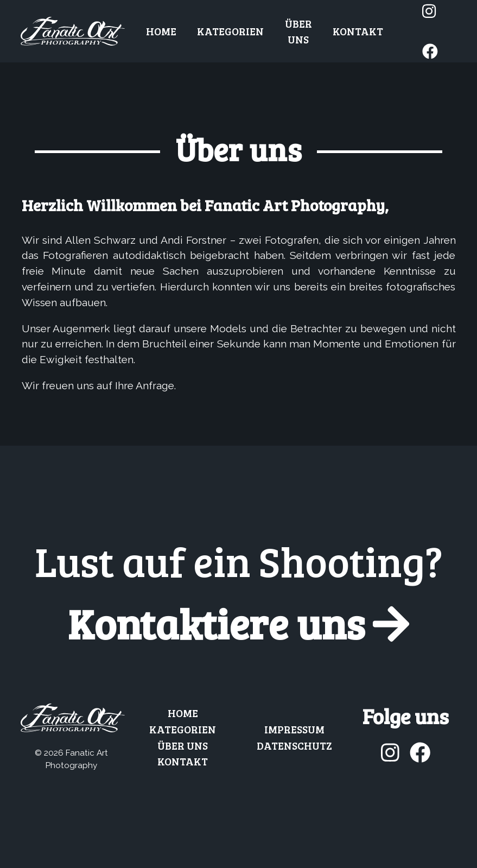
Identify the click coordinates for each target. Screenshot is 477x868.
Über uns (298, 31)
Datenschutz (294, 745)
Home (161, 31)
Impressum (294, 729)
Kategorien (230, 31)
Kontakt (358, 31)
